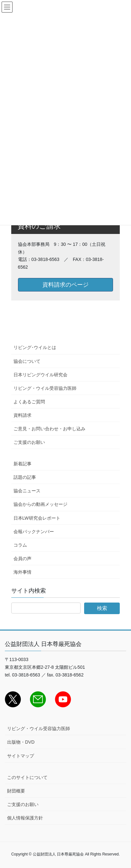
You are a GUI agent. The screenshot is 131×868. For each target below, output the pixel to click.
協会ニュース (27, 491)
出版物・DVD (21, 742)
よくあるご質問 (29, 402)
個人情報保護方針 (25, 818)
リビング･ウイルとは (35, 347)
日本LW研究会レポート (37, 518)
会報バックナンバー (34, 532)
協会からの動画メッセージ (40, 504)
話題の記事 (25, 477)
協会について (27, 361)
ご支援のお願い (29, 442)
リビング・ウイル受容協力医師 (45, 388)
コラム (20, 545)
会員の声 (22, 559)
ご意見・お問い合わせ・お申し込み (49, 429)
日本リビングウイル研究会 (40, 375)
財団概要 (16, 791)
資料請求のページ (65, 285)
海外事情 (22, 572)
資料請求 (22, 415)
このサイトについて (27, 777)
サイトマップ (21, 756)
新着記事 (22, 464)
